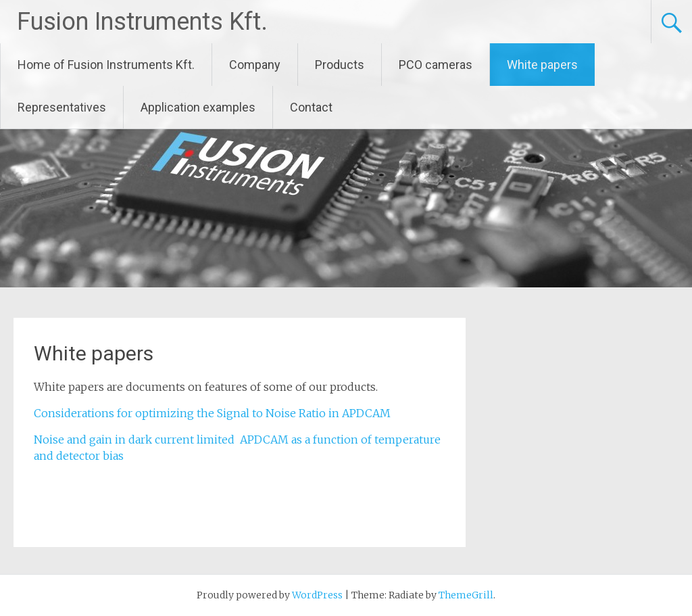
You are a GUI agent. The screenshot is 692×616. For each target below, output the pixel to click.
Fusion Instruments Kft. (142, 22)
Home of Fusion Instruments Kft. (106, 65)
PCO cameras (436, 65)
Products (340, 65)
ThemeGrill (466, 595)
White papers (542, 65)
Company (255, 65)
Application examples (198, 107)
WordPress (317, 595)
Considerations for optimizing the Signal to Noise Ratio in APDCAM (212, 413)
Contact (311, 107)
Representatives (62, 107)
